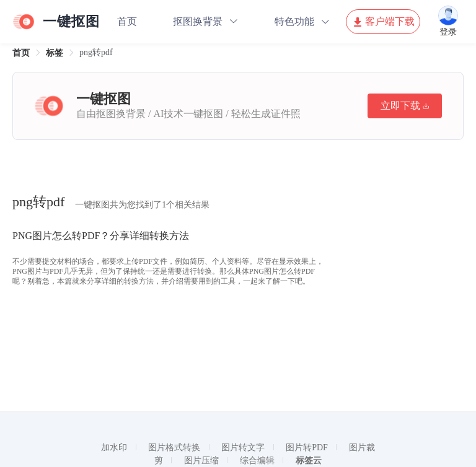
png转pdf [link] (96, 52)
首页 (127, 21)
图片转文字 (243, 447)
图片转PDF (307, 447)
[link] (21, 53)
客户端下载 (383, 22)
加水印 (114, 447)
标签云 (309, 460)
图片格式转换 (174, 447)
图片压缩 (201, 460)
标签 (55, 53)
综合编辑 (257, 460)
